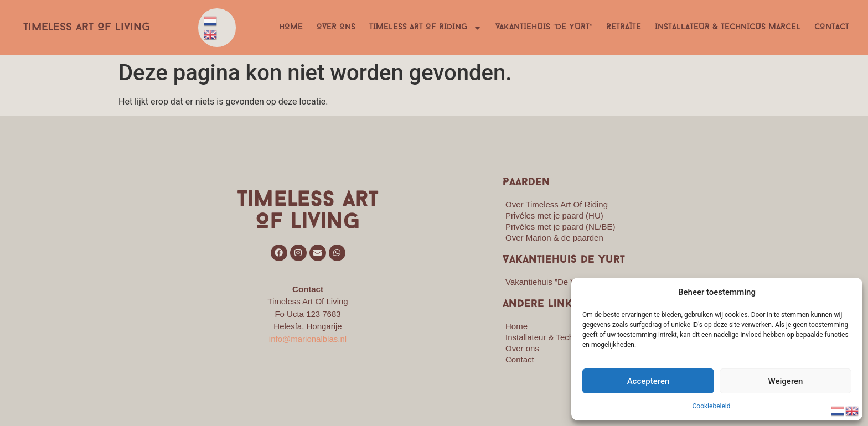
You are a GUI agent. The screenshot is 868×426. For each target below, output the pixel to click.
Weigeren (786, 381)
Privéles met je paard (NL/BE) (560, 227)
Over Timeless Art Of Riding (557, 204)
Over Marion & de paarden (554, 238)
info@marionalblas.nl (308, 339)
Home (291, 27)
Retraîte (624, 27)
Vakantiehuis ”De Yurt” (544, 27)
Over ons (336, 27)
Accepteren (649, 381)
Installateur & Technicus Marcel (728, 27)
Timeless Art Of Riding (425, 28)
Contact (832, 27)
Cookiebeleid (712, 406)
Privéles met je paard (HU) (554, 215)
